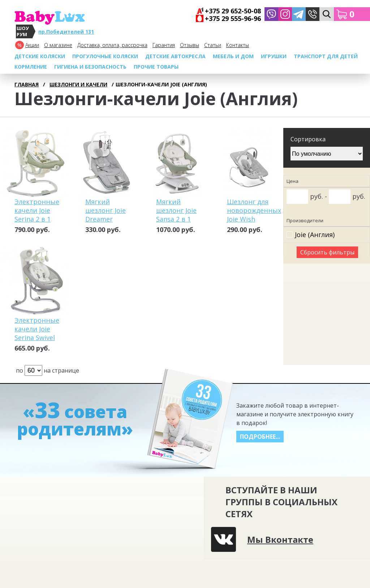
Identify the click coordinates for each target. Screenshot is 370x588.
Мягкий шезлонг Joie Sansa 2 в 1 (176, 210)
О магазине (58, 45)
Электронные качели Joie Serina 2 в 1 (37, 210)
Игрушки (274, 56)
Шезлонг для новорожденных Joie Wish (254, 210)
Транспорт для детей (326, 56)
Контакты (238, 45)
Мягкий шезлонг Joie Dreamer (106, 210)
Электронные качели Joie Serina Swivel (37, 329)
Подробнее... (260, 437)
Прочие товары (156, 67)
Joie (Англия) (315, 235)
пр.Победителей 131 (66, 32)
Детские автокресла (175, 56)
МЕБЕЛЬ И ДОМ (233, 56)
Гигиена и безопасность (90, 67)
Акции (32, 45)
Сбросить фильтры (327, 252)
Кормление (31, 67)
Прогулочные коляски (105, 56)
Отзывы (190, 45)
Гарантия (164, 45)
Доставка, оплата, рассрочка (112, 45)
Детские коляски (40, 56)
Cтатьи (213, 45)
